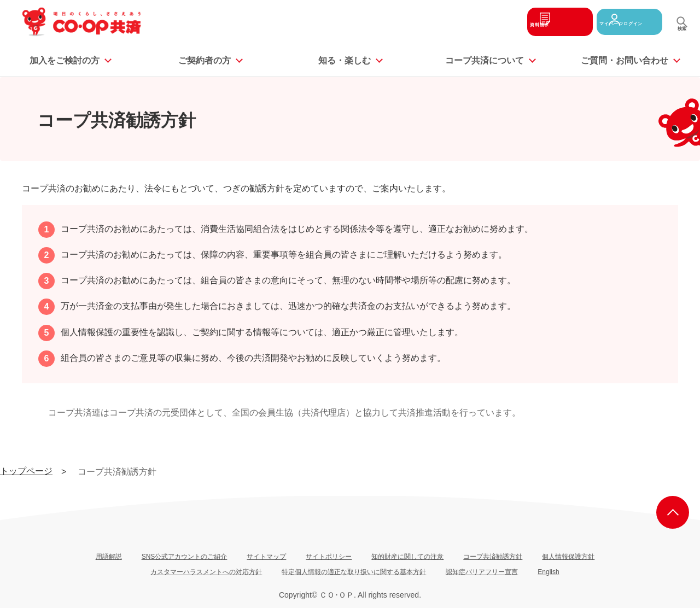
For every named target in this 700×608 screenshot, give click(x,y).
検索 (682, 32)
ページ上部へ (673, 512)
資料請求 (535, 22)
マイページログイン (622, 22)
